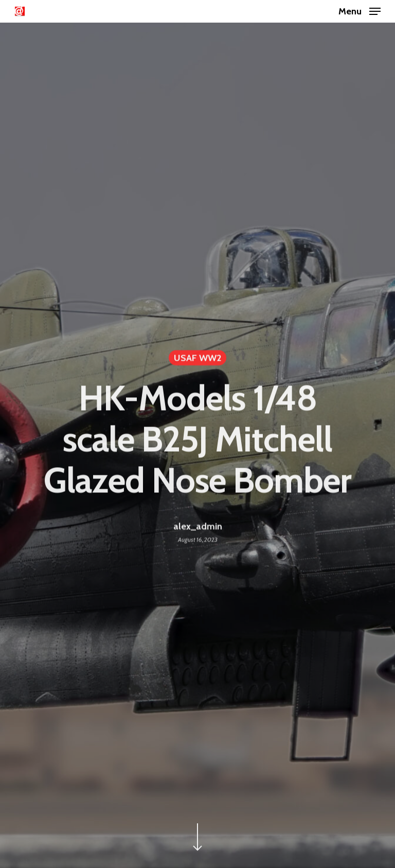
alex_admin (198, 528)
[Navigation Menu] (360, 10)
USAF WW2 (197, 360)
